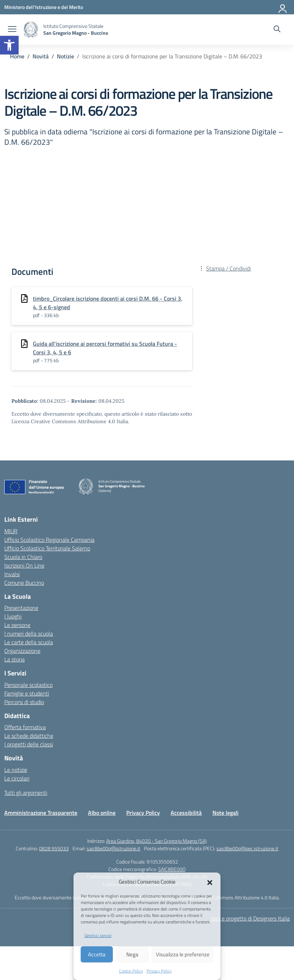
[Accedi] (283, 7)
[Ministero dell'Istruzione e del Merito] (44, 7)
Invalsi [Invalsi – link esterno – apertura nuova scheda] (12, 574)
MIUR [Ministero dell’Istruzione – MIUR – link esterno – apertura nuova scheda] (11, 531)
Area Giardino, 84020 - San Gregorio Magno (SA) (156, 841)
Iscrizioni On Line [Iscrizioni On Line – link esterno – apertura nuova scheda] (24, 565)
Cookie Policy (131, 971)
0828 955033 (54, 848)
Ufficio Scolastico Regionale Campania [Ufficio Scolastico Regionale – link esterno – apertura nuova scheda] (49, 540)
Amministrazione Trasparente (41, 813)
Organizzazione (22, 651)
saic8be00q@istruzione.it (113, 848)
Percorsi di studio (24, 702)
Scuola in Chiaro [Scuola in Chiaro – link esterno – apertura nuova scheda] (23, 557)
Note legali (226, 813)
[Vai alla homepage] (31, 30)
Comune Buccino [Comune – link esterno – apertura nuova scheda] (24, 583)
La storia (14, 659)
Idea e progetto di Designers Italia (250, 918)
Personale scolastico (28, 685)
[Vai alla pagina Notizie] (65, 56)
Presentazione (21, 608)
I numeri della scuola (29, 634)
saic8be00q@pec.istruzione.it (247, 848)
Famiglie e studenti (27, 693)
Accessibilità (186, 813)
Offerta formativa (25, 727)
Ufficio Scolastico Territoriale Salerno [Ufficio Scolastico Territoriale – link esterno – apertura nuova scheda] (47, 548)
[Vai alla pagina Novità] (41, 56)
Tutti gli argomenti (26, 793)
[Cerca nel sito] (277, 30)
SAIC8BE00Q (172, 869)
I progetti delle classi (29, 744)
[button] (9, 45)
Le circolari (17, 778)
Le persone (17, 625)
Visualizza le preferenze (183, 954)
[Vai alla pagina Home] (17, 56)
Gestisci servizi (98, 935)
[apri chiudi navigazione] (12, 30)
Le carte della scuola (29, 642)
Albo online (102, 813)
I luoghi (13, 616)
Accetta (97, 954)
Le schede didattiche (29, 736)
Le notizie (16, 770)
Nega (132, 954)
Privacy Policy (159, 971)
